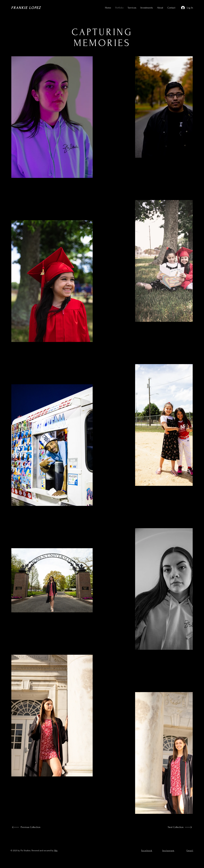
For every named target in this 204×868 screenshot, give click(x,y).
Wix (56, 851)
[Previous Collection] (30, 827)
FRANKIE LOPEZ (26, 8)
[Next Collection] (174, 827)
